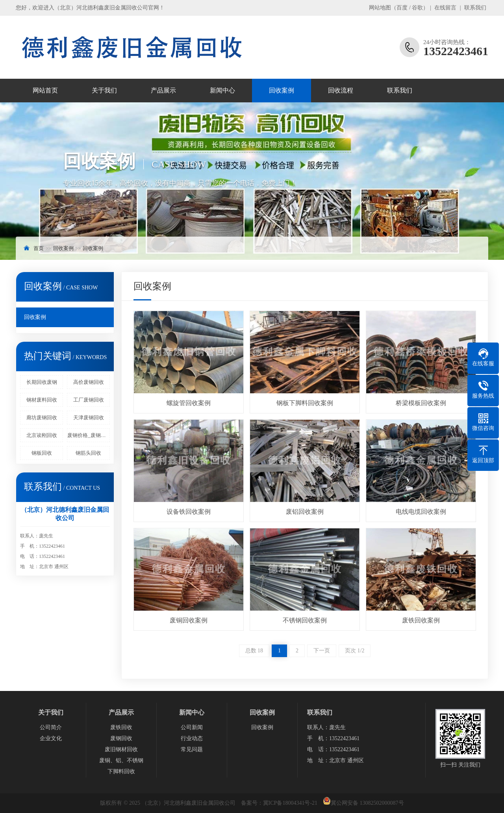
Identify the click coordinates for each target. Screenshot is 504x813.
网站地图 (380, 8)
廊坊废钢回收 (42, 418)
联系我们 (475, 8)
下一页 (322, 651)
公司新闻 (192, 727)
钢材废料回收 (42, 400)
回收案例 (282, 90)
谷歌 (417, 8)
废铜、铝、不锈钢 (121, 760)
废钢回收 (121, 738)
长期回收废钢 (42, 382)
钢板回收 (42, 453)
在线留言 (445, 8)
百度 (402, 8)
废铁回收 (121, 727)
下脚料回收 (121, 771)
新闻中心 (222, 90)
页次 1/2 (355, 651)
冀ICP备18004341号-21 (290, 803)
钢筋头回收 (88, 453)
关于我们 (104, 90)
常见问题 (192, 749)
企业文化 (51, 738)
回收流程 (341, 90)
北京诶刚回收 (42, 435)
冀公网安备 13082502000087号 (367, 803)
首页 (39, 248)
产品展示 (163, 90)
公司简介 (51, 727)
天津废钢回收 (89, 418)
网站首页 (45, 90)
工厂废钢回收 (89, 400)
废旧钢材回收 (121, 749)
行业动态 (192, 738)
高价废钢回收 (89, 382)
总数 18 (254, 651)
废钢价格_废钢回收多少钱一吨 (89, 435)
